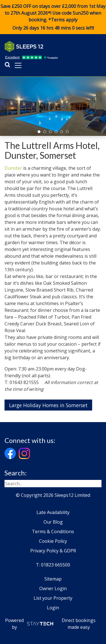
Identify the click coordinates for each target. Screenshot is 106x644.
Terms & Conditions (53, 531)
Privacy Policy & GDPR (53, 551)
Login (53, 608)
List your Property (53, 598)
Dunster (13, 168)
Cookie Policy (53, 541)
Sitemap (53, 579)
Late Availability (53, 512)
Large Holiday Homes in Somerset (48, 405)
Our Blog (53, 522)
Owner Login (53, 588)
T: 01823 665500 (53, 565)
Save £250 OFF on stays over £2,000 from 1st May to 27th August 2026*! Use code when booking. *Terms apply (53, 17)
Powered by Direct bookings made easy (50, 624)
